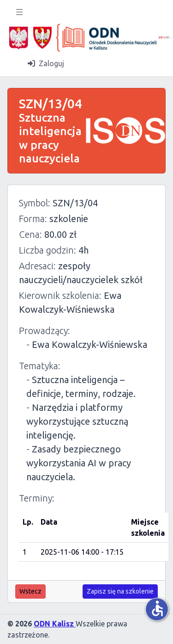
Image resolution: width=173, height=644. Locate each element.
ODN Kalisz (55, 624)
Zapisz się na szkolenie (120, 591)
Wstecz (30, 591)
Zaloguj (46, 63)
